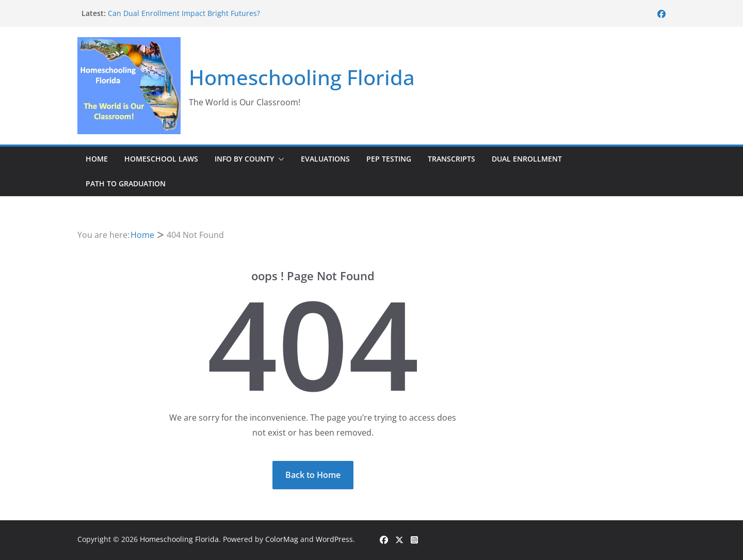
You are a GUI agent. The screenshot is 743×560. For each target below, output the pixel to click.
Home (97, 159)
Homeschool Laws (161, 159)
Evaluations (325, 159)
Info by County (244, 159)
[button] (279, 159)
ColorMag (282, 539)
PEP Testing (389, 159)
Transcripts (451, 159)
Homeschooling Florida (302, 77)
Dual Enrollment (527, 159)
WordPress (334, 539)
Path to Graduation (126, 183)
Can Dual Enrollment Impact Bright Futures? (184, 13)
